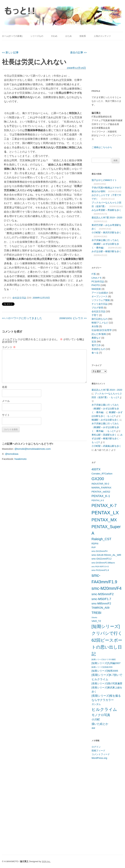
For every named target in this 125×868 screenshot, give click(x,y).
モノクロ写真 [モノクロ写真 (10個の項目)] (101, 715)
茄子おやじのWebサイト (104, 180)
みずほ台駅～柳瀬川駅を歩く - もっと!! (107, 438)
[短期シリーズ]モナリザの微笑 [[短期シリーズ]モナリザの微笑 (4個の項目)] (104, 659)
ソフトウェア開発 (101, 300)
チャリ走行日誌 (100, 304)
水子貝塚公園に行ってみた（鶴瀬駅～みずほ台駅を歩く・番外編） (105, 244)
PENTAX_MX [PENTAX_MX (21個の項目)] (104, 520)
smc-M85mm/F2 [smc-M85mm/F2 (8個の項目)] (101, 604)
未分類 (95, 326)
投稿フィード (98, 751)
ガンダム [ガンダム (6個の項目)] (96, 704)
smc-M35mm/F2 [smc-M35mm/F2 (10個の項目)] (103, 594)
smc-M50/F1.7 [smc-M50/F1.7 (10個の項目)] (101, 599)
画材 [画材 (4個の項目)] (93, 728)
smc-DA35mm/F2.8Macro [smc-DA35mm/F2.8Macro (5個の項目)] (103, 563)
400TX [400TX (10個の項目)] (96, 469)
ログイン (96, 747)
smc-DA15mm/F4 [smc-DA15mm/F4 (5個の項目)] (100, 551)
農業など (96, 338)
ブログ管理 (97, 308)
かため (69, 36)
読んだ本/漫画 (99, 334)
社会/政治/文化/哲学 (102, 330)
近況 (94, 342)
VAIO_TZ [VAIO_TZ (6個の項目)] (96, 621)
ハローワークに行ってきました (22, 318)
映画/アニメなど (100, 323)
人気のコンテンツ (102, 36)
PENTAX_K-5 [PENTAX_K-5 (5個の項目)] (98, 500)
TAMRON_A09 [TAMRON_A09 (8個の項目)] (101, 608)
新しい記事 (10, 52)
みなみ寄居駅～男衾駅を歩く (106, 210)
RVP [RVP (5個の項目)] (94, 547)
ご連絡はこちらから (102, 147)
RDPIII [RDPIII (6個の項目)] (95, 544)
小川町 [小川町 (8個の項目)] (96, 720)
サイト (6, 415)
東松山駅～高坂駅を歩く (104, 435)
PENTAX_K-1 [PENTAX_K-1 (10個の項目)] (101, 496)
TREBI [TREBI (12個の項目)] (96, 613)
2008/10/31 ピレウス (73, 318)
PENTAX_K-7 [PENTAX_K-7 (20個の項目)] (104, 506)
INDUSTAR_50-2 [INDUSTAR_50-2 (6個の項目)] (100, 484)
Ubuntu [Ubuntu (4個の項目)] (94, 617)
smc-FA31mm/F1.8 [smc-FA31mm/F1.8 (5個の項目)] (100, 570)
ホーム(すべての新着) (12, 36)
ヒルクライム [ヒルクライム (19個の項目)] (104, 709)
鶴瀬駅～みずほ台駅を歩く (105, 420)
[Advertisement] (108, 63)
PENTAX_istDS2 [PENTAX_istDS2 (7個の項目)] (101, 492)
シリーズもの (37, 36)
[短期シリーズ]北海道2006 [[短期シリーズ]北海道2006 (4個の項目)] (102, 667)
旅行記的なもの (100, 319)
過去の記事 (78, 52)
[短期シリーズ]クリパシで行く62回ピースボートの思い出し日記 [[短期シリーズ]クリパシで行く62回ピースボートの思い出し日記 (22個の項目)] (107, 640)
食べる (95, 353)
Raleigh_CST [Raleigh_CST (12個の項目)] (102, 539)
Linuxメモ (97, 278)
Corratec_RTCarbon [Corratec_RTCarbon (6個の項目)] (102, 474)
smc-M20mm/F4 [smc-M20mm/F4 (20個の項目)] (107, 588)
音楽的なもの (98, 349)
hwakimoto (21, 459)
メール (6, 401)
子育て (95, 315)
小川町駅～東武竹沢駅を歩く (106, 232)
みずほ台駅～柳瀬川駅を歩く (106, 251)
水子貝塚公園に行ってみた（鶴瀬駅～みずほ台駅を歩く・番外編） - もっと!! (105, 427)
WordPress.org (99, 758)
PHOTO (96, 285)
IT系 (94, 274)
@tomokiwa (12, 454)
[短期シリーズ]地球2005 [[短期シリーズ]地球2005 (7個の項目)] (105, 671)
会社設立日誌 (19, 298)
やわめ (54, 36)
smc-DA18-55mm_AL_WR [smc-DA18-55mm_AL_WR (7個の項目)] (106, 555)
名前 (5, 387)
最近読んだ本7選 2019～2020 (107, 218)
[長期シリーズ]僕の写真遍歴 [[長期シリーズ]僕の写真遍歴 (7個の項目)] (107, 683)
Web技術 (96, 289)
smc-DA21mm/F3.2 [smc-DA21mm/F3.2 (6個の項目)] (102, 559)
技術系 (83, 36)
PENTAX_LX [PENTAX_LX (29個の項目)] (105, 513)
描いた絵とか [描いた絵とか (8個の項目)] (100, 724)
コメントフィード (101, 754)
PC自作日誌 (98, 281)
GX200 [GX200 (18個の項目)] (98, 479)
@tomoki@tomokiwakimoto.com (33, 449)
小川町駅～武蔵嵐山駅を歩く (106, 446)
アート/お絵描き (100, 293)
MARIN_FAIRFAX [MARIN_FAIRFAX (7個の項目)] (102, 488)
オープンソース (100, 296)
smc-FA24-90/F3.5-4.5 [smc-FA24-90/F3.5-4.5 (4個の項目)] (100, 567)
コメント (9, 347)
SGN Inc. (46, 861)
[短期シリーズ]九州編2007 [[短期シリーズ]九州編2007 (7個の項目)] (106, 663)
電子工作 (96, 345)
